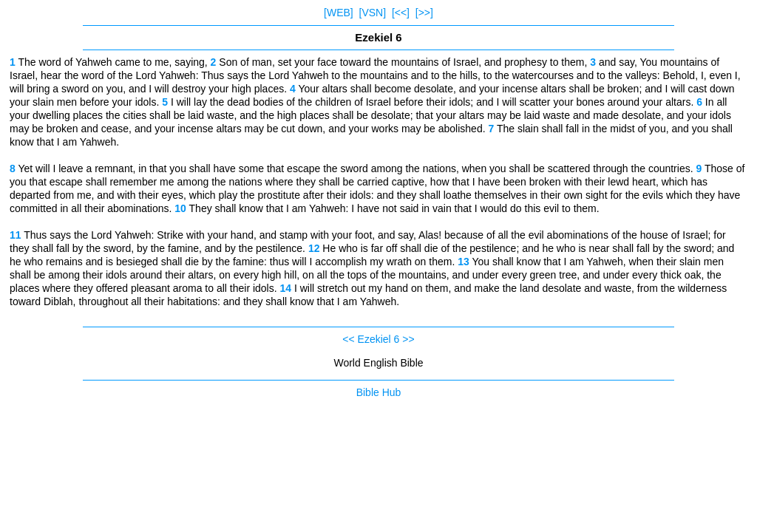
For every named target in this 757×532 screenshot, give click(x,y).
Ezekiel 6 (379, 339)
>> (408, 339)
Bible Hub (379, 392)
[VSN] (373, 13)
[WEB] (339, 13)
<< (348, 339)
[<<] (401, 13)
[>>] (424, 13)
